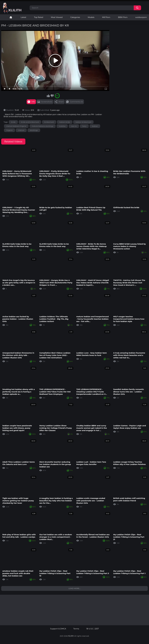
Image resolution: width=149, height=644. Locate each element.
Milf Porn (106, 17)
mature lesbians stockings (43, 126)
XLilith (71, 636)
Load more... (75, 588)
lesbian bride (65, 122)
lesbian (95, 126)
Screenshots (47, 102)
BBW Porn (123, 17)
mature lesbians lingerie (16, 126)
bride (13, 122)
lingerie (10, 130)
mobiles (62, 126)
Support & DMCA (58, 629)
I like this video (48, 96)
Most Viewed (57, 17)
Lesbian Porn (11, 17)
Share (61, 102)
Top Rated (39, 17)
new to (74, 126)
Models (91, 17)
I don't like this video (52, 96)
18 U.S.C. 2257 (93, 629)
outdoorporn (141, 17)
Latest (23, 17)
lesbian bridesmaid (83, 122)
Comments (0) (76, 102)
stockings (34, 130)
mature (21, 130)
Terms (76, 629)
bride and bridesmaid (30, 122)
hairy (84, 126)
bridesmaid (49, 122)
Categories (75, 17)
